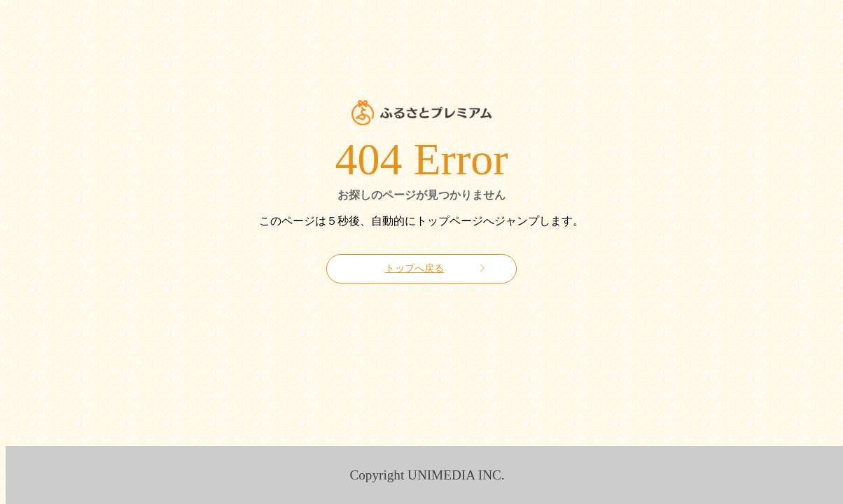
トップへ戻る (414, 268)
